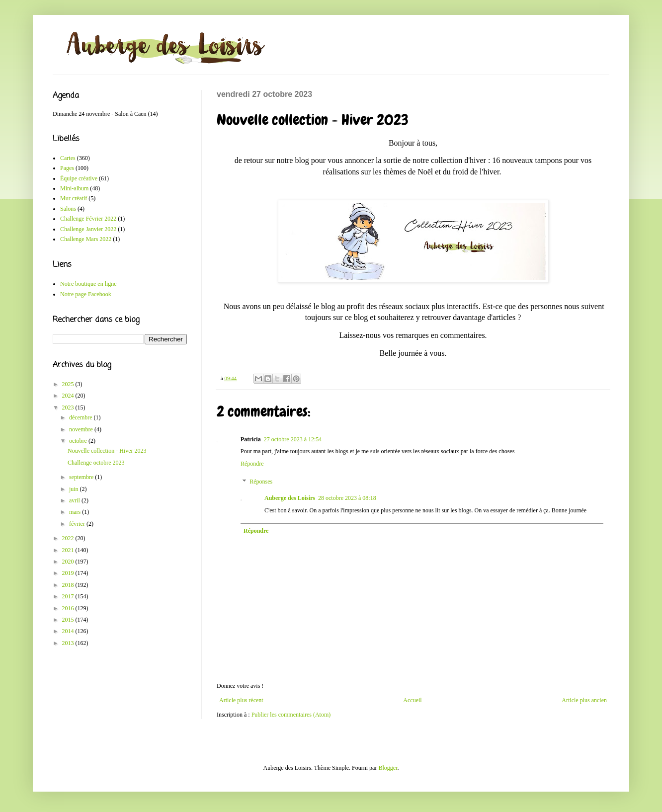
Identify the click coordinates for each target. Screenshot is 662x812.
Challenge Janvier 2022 (88, 229)
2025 (69, 384)
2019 (69, 573)
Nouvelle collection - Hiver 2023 (107, 451)
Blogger (388, 768)
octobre (79, 441)
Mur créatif (74, 198)
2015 (69, 620)
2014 (69, 631)
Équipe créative (79, 178)
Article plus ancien (584, 700)
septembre (82, 477)
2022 (69, 538)
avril (75, 500)
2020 (69, 562)
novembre (82, 429)
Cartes (68, 158)
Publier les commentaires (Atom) (291, 715)
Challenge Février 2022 (88, 219)
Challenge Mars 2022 (86, 239)
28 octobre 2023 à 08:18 (347, 498)
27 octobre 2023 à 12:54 (293, 439)
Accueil (412, 700)
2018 (69, 585)
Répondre (252, 464)
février (78, 524)
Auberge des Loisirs (290, 498)
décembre (82, 417)
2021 (69, 550)
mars (76, 512)
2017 (69, 596)
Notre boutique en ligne (88, 284)
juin (75, 489)
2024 (69, 396)
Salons (68, 209)
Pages (67, 168)
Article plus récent (241, 700)
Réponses (261, 482)
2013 (69, 643)
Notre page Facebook (86, 294)
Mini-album (74, 188)
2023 (69, 407)
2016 (69, 608)
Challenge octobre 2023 (96, 463)
